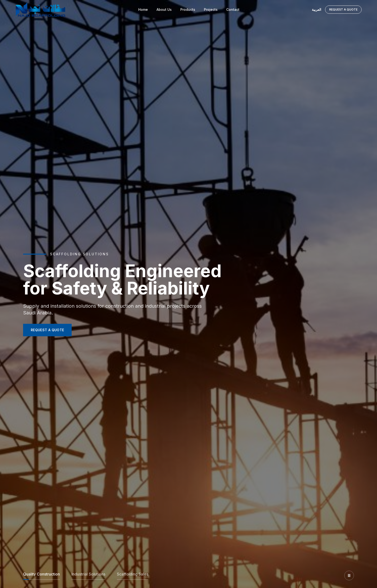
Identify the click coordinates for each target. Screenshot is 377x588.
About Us (164, 9)
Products (188, 9)
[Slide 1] (41, 576)
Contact (233, 9)
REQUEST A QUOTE (47, 330)
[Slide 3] (133, 576)
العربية (317, 9)
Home (143, 9)
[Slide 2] (88, 576)
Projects (211, 9)
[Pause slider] (349, 576)
